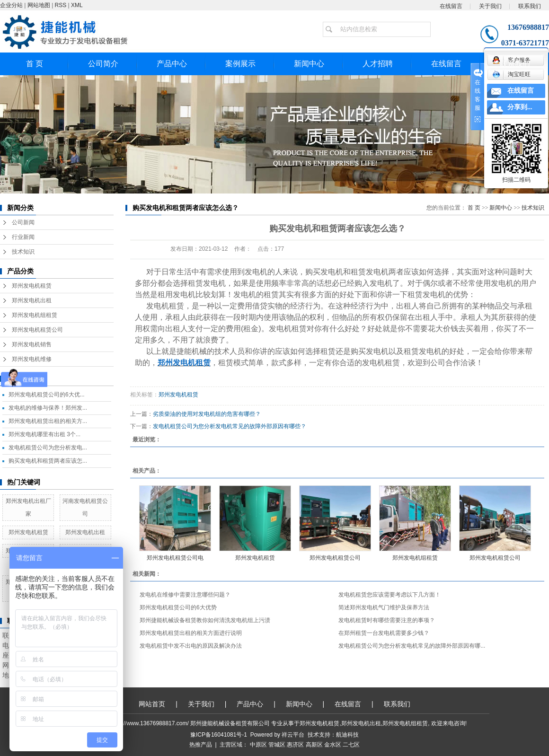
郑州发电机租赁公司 (37, 330)
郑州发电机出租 (32, 300)
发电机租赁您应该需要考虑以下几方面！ (390, 595)
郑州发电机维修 (32, 359)
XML (77, 5)
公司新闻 (23, 222)
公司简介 (103, 64)
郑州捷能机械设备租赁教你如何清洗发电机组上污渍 (205, 620)
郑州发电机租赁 (32, 286)
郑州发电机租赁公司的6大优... (47, 395)
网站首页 (152, 704)
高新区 (314, 745)
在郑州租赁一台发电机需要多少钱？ (384, 633)
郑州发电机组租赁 (35, 315)
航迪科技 (347, 735)
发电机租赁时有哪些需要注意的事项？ (387, 620)
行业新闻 (23, 237)
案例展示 (240, 64)
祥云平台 (293, 735)
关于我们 (490, 6)
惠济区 (295, 745)
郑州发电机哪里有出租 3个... (44, 434)
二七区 (351, 745)
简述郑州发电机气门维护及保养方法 (384, 607)
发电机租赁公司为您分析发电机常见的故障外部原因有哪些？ (230, 426)
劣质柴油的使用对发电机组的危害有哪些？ (207, 414)
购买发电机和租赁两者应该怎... (48, 461)
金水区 (333, 745)
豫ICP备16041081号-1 (219, 735)
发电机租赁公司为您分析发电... (48, 448)
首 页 (35, 64)
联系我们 (530, 6)
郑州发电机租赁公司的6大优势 (178, 607)
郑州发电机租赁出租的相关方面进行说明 (191, 633)
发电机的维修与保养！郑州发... (48, 408)
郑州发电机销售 (32, 344)
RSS (61, 5)
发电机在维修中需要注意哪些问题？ (185, 595)
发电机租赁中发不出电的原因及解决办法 (191, 646)
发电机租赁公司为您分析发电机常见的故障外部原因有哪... (412, 646)
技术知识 (23, 252)
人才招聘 (378, 64)
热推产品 (201, 745)
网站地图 (39, 5)
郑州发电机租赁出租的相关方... (48, 421)
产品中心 (172, 64)
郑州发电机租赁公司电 (175, 558)
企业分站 (11, 5)
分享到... (520, 107)
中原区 (258, 745)
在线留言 (451, 6)
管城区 (277, 745)
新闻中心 (309, 64)
